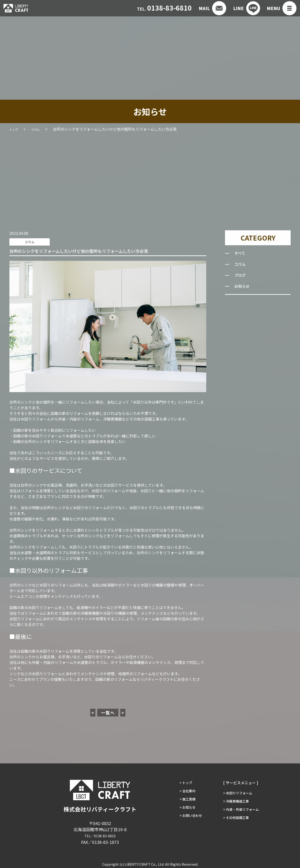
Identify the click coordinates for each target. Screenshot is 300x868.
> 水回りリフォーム (239, 792)
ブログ (241, 277)
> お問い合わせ (188, 823)
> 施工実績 (184, 802)
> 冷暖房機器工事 (237, 802)
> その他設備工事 (237, 823)
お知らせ (243, 288)
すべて (240, 254)
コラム (26, 241)
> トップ (183, 782)
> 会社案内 (184, 792)
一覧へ (108, 712)
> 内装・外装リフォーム (243, 813)
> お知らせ (184, 813)
